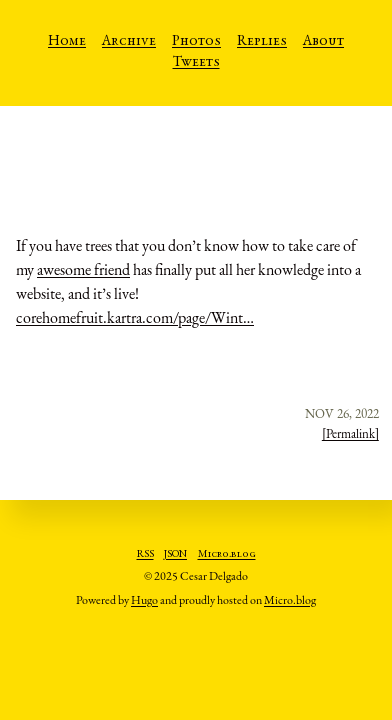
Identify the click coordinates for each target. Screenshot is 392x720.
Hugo (144, 600)
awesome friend (83, 269)
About (323, 42)
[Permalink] (350, 433)
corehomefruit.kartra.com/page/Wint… (135, 317)
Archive (129, 42)
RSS (145, 555)
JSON (175, 555)
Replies (262, 42)
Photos (196, 42)
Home (67, 42)
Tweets (196, 63)
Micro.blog (227, 555)
